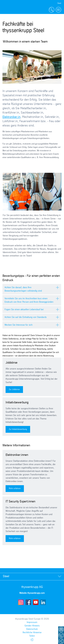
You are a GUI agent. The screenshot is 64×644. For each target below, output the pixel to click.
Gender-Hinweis (32, 626)
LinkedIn (43, 602)
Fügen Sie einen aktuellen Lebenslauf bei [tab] (24, 310)
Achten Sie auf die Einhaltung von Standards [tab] (26, 317)
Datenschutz (32, 629)
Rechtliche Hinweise (32, 633)
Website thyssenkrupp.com (32, 593)
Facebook (28, 602)
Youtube (36, 602)
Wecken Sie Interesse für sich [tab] (18, 325)
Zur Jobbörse (14, 389)
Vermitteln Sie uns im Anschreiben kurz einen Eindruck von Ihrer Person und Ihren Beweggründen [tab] (29, 300)
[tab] (32, 576)
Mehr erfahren (15, 489)
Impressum (32, 622)
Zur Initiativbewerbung (18, 429)
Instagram (21, 602)
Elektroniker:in (11, 117)
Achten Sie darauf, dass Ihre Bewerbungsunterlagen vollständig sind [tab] (23, 289)
